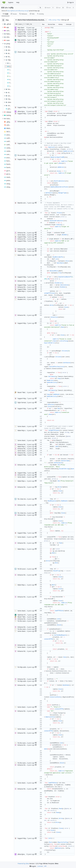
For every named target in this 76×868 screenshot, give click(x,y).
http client (21, 28)
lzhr (6, 8)
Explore (11, 2)
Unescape (69, 24)
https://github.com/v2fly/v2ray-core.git (18, 11)
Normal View (51, 24)
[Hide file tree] (3, 20)
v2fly (11, 8)
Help (18, 2)
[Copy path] (68, 20)
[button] (36, 30)
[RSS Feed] (40, 8)
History (60, 24)
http (59, 20)
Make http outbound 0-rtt (26, 255)
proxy (54, 20)
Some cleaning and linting (26, 235)
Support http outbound (25, 32)
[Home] (4, 2)
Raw (43, 24)
